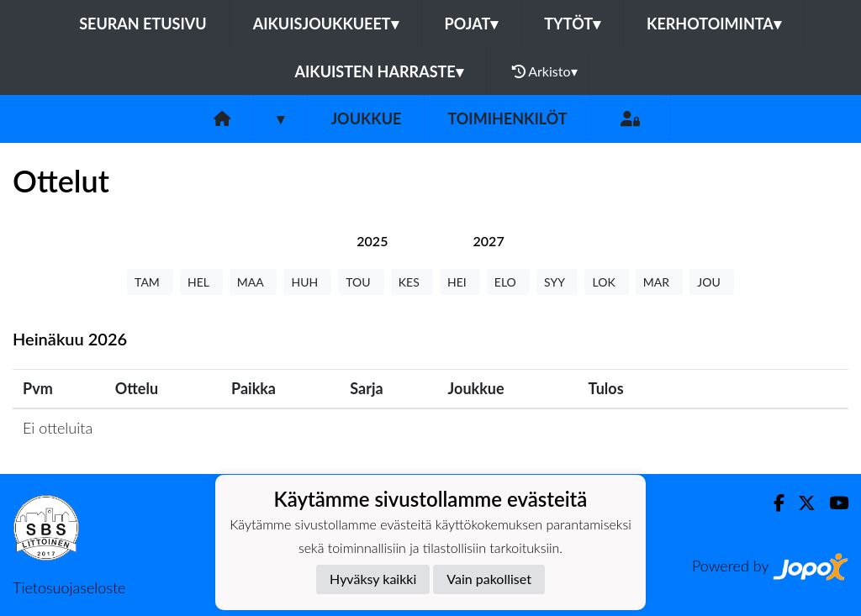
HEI (460, 282)
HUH (307, 282)
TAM (150, 282)
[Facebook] (772, 503)
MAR (659, 282)
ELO (508, 282)
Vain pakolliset (489, 579)
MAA (254, 282)
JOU (712, 282)
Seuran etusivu (143, 24)
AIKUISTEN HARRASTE (378, 71)
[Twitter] (800, 503)
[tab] (372, 241)
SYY (557, 282)
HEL (201, 282)
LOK (606, 282)
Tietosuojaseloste (69, 587)
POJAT (472, 24)
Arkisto (545, 71)
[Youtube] (832, 503)
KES (412, 282)
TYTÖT (572, 24)
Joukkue (366, 118)
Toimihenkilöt (507, 118)
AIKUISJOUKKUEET (326, 24)
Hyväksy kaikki (373, 579)
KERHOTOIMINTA (714, 24)
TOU (361, 282)
